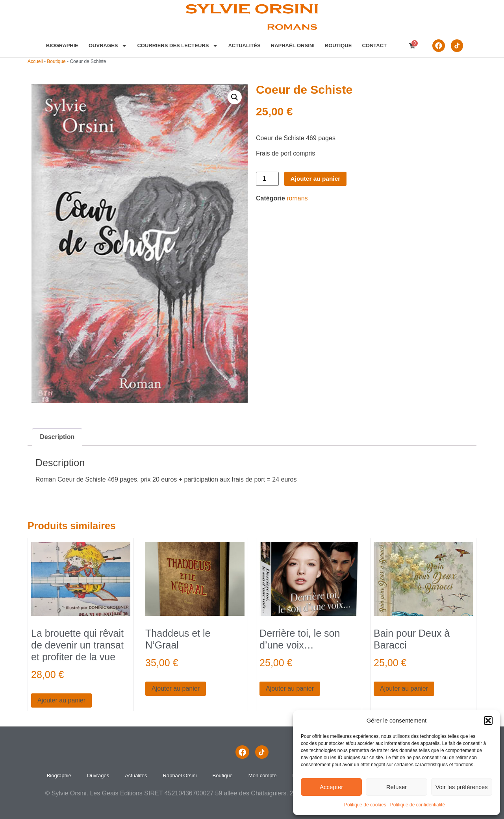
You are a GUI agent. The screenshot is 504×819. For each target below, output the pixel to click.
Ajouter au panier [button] (61, 700)
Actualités (243, 45)
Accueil (35, 61)
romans (297, 198)
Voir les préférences (462, 787)
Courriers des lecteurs (177, 46)
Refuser (397, 787)
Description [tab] (57, 437)
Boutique (337, 45)
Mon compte (263, 775)
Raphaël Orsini (292, 45)
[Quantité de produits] (267, 179)
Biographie (61, 45)
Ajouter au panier (317, 179)
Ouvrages (107, 46)
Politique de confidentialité (418, 805)
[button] (488, 721)
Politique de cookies (365, 805)
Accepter (331, 787)
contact (373, 45)
